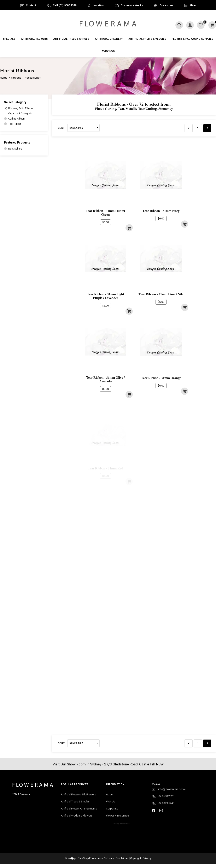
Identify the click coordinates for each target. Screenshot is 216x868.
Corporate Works (132, 5)
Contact (31, 5)
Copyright (136, 858)
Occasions (166, 5)
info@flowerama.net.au (172, 789)
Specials (9, 39)
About (110, 794)
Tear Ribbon (15, 124)
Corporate (117, 810)
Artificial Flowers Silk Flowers (78, 794)
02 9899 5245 (166, 803)
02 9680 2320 (166, 796)
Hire (193, 5)
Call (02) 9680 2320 (65, 5)
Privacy (147, 858)
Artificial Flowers (34, 39)
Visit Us (112, 802)
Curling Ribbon (16, 119)
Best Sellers (15, 149)
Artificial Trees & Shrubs (71, 39)
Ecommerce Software (102, 858)
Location (98, 5)
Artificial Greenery (109, 39)
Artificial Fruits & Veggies (147, 39)
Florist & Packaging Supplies (192, 39)
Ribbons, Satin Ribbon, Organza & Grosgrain (21, 111)
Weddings (108, 51)
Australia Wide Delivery (111, 16)
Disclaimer (122, 858)
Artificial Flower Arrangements (80, 810)
